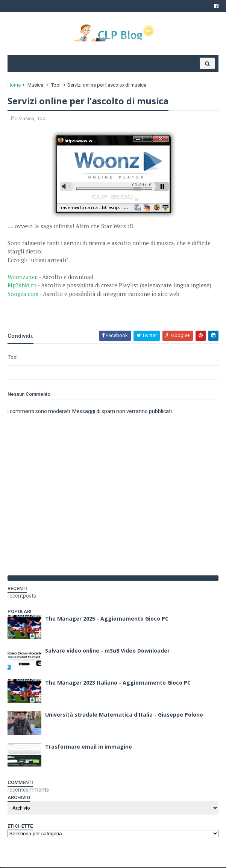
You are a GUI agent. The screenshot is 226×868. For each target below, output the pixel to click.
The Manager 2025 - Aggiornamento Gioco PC (107, 619)
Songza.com (23, 294)
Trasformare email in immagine (89, 747)
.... (10, 227)
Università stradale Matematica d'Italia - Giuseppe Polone (124, 715)
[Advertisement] (96, 310)
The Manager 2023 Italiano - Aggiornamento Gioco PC (118, 683)
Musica (35, 86)
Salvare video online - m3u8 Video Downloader (107, 651)
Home (14, 86)
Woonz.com (23, 278)
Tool (56, 86)
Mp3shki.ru (22, 286)
